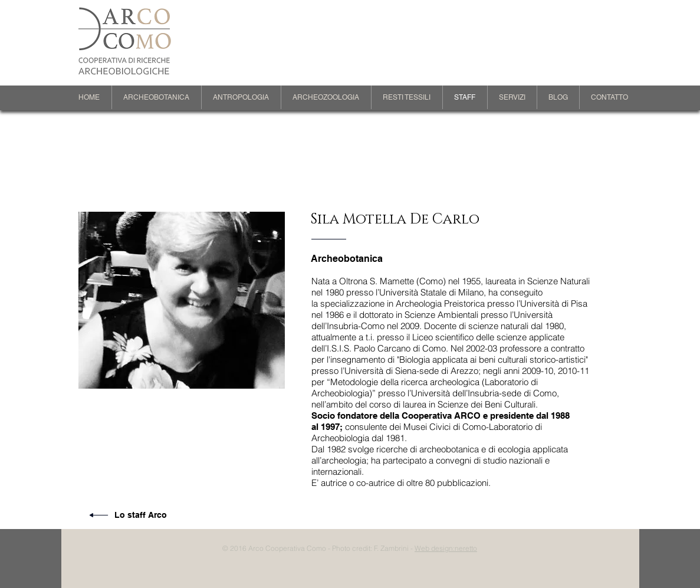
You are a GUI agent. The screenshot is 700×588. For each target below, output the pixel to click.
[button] (157, 97)
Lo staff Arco (141, 515)
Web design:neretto (446, 548)
